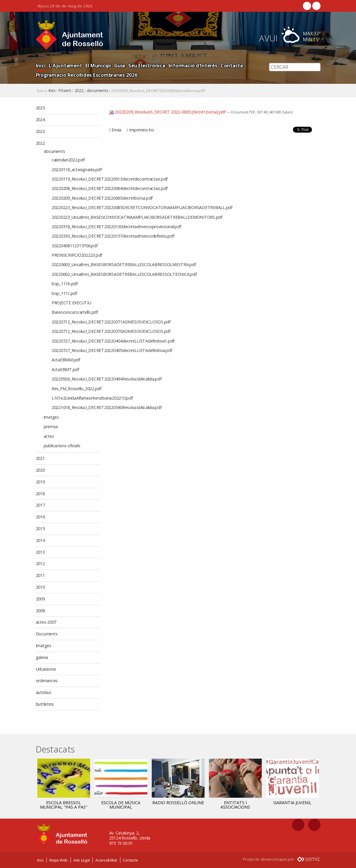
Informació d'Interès (193, 65)
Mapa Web (58, 860)
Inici (41, 65)
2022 (79, 91)
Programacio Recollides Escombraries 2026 (87, 75)
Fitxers (65, 91)
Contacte (130, 860)
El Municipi (98, 65)
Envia (116, 130)
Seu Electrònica (147, 65)
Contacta (232, 65)
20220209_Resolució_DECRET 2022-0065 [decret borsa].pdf (168, 112)
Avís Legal (82, 860)
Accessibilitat (106, 860)
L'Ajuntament (65, 65)
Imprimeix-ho (142, 130)
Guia (120, 65)
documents (98, 91)
